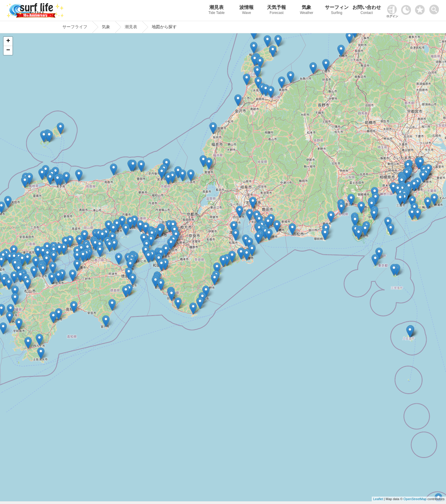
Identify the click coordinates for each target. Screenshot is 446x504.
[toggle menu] (435, 8)
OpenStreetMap (415, 499)
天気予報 (277, 11)
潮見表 (217, 11)
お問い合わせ (367, 11)
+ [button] (8, 41)
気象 (307, 11)
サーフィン (337, 11)
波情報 (247, 11)
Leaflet (378, 499)
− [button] (8, 50)
